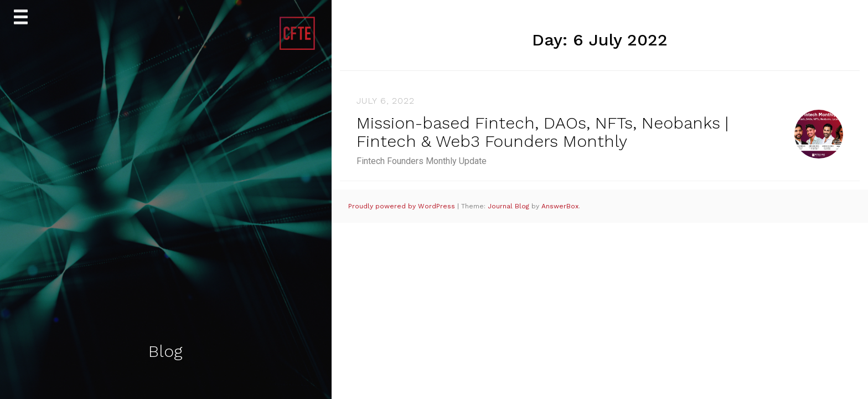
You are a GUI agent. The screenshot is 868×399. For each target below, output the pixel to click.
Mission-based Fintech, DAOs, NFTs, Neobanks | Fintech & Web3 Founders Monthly (542, 132)
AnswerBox (560, 206)
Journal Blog (510, 206)
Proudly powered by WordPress (403, 206)
